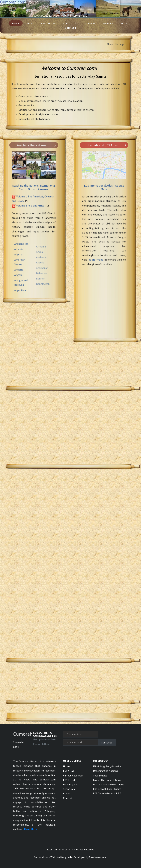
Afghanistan (21, 250)
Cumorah (23, 734)
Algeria (18, 261)
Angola (18, 281)
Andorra (19, 276)
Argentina (20, 297)
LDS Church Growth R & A (107, 793)
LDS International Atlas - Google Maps (104, 191)
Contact (71, 28)
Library (90, 23)
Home (16, 23)
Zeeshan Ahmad (98, 857)
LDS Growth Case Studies (107, 789)
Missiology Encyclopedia (107, 766)
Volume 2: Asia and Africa (30, 209)
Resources (48, 23)
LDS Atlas (69, 771)
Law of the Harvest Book (107, 780)
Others (108, 23)
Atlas (30, 23)
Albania (19, 255)
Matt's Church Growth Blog (109, 784)
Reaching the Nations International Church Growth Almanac (34, 191)
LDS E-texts (70, 780)
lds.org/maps (95, 263)
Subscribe (107, 742)
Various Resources (73, 775)
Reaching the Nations (105, 771)
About (125, 23)
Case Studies (100, 775)
